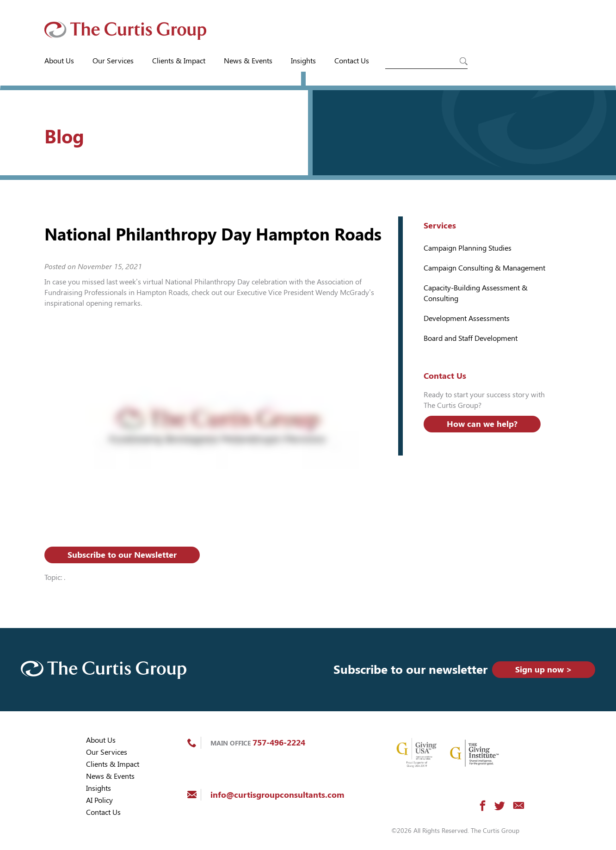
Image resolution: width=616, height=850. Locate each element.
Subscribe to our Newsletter (122, 555)
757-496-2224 (279, 742)
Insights (303, 61)
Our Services (113, 61)
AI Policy (99, 800)
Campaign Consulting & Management (484, 268)
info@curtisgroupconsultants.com (277, 795)
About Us (59, 61)
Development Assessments (467, 318)
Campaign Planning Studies (468, 248)
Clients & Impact (179, 61)
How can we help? (482, 424)
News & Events (248, 61)
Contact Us (352, 61)
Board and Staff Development (471, 338)
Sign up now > (544, 669)
